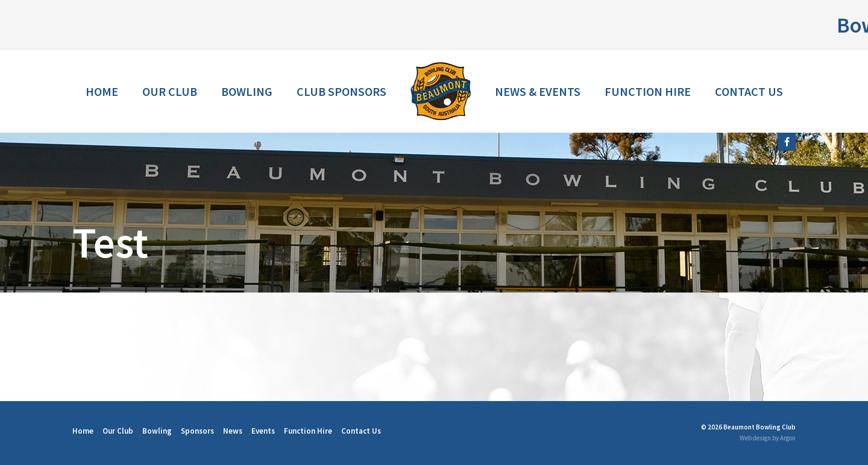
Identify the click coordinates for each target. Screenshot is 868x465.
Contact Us (749, 91)
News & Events (538, 91)
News (233, 431)
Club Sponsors (341, 91)
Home (102, 91)
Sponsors (197, 431)
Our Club (170, 91)
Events (263, 431)
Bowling (247, 91)
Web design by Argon (768, 438)
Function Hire (648, 91)
